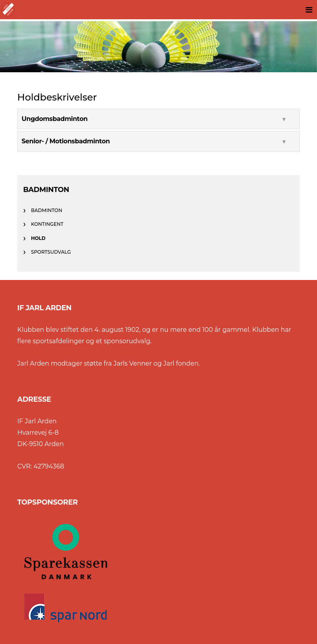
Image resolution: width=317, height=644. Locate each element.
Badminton (46, 210)
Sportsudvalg (51, 252)
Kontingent (47, 224)
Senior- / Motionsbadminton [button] (66, 141)
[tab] (158, 119)
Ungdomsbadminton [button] (55, 119)
